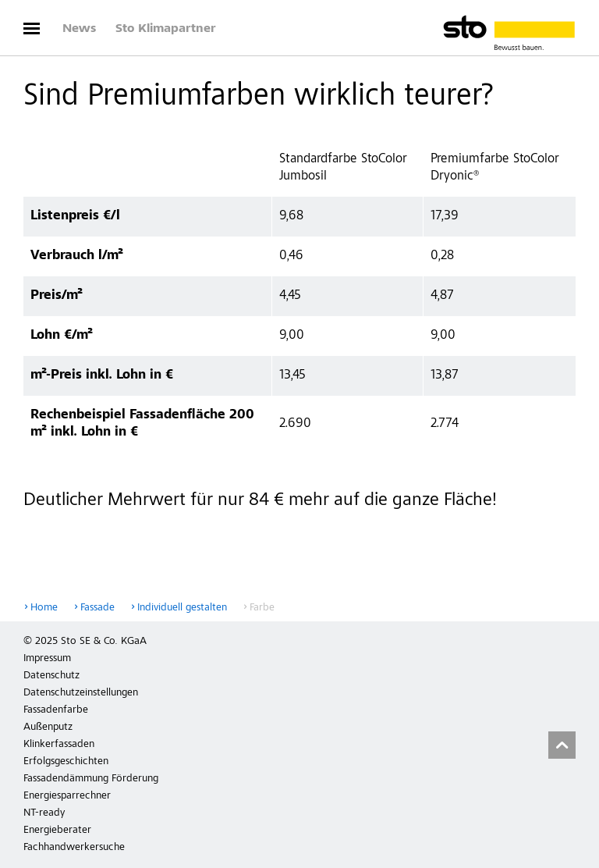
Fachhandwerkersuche (74, 848)
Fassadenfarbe (56, 710)
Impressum (47, 659)
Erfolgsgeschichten (66, 762)
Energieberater (57, 831)
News (79, 29)
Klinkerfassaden (59, 745)
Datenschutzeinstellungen (81, 693)
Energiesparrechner (67, 796)
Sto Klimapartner (166, 29)
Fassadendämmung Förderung (91, 779)
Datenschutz (51, 676)
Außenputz (48, 727)
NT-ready (44, 813)
